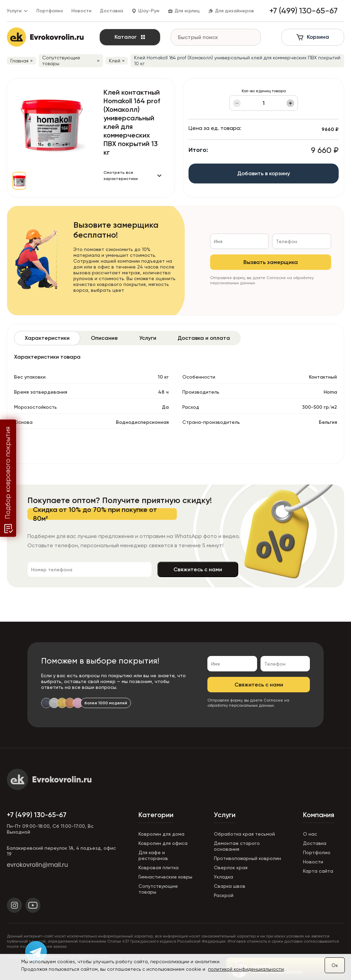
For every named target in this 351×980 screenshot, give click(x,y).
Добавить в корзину (264, 173)
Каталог (130, 37)
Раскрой (224, 895)
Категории (156, 815)
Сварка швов (230, 886)
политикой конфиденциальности (246, 969)
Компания (319, 815)
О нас (310, 834)
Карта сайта (318, 871)
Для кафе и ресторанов (153, 855)
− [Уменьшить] (237, 103)
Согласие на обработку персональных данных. (248, 703)
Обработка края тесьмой (244, 834)
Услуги (225, 815)
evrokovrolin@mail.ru (37, 865)
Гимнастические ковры (165, 877)
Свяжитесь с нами (198, 569)
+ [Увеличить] (291, 103)
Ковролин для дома (161, 834)
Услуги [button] (17, 11)
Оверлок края (231, 868)
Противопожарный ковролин (247, 858)
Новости (81, 11)
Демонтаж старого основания (237, 846)
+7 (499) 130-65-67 (37, 815)
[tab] (47, 338)
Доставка (111, 11)
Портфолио (50, 11)
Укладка (223, 877)
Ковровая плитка (159, 868)
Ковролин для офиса (163, 843)
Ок (335, 965)
